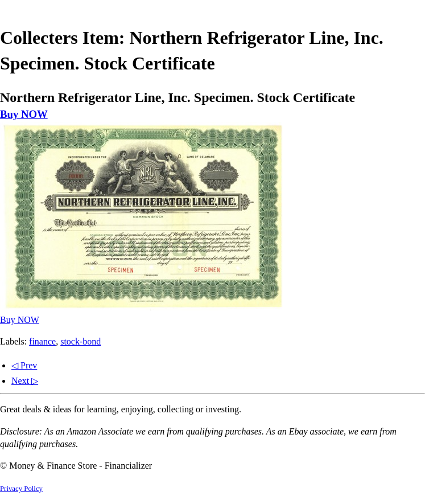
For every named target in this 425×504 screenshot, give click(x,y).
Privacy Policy (21, 489)
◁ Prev (24, 365)
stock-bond (81, 341)
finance (42, 341)
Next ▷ (25, 381)
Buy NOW (24, 114)
